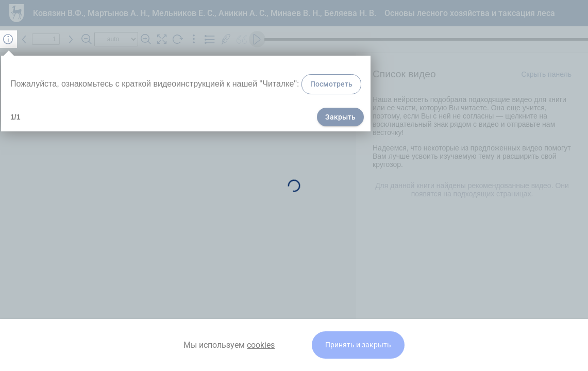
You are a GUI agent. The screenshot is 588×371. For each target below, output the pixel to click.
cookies (261, 345)
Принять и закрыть (358, 345)
